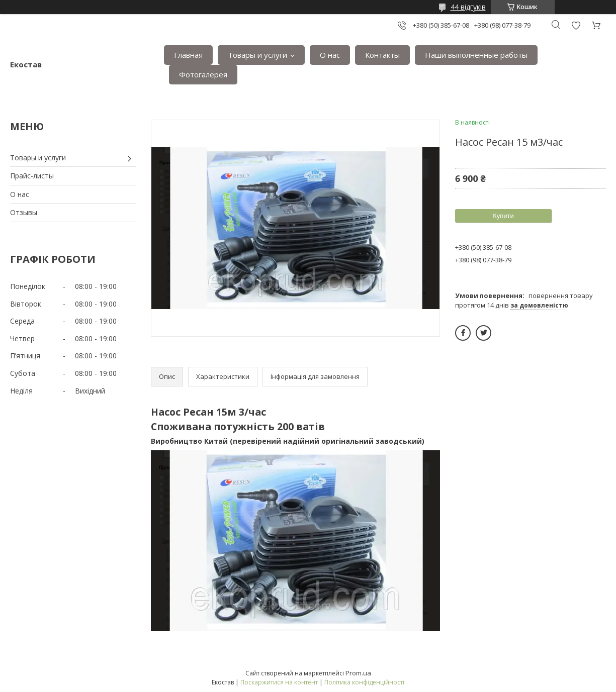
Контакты (382, 55)
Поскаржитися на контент (279, 682)
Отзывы (24, 212)
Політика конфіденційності (364, 682)
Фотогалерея (203, 74)
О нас (330, 55)
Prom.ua (358, 673)
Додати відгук (576, 25)
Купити (503, 216)
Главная (188, 55)
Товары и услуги (257, 55)
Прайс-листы (32, 176)
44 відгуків (468, 7)
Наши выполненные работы (476, 55)
